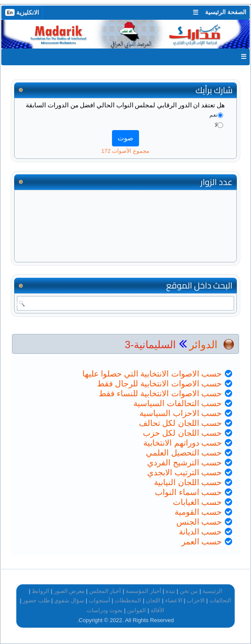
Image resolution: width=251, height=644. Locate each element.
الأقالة (157, 610)
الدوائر (203, 345)
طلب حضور (36, 600)
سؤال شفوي (69, 600)
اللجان (153, 600)
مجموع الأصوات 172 (125, 151)
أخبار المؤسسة (144, 591)
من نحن (189, 591)
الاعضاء (174, 600)
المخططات (128, 600)
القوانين (136, 610)
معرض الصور (70, 591)
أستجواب (100, 600)
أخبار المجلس (105, 591)
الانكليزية (22, 12)
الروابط (41, 591)
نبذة (170, 591)
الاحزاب (196, 600)
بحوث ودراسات (105, 610)
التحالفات (220, 600)
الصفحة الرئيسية (226, 12)
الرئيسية (212, 591)
